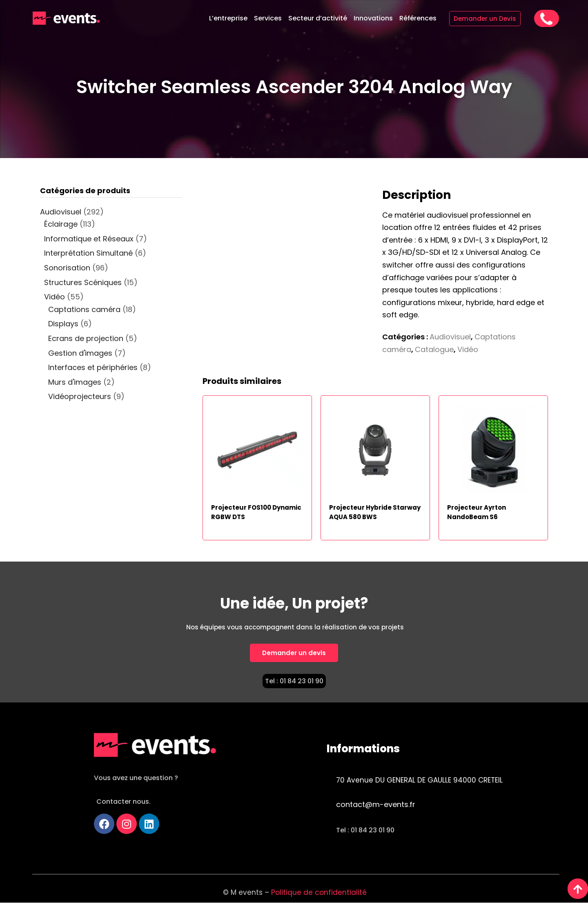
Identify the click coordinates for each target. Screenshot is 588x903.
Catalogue (434, 349)
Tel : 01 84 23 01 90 (294, 681)
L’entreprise (228, 18)
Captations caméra (84, 309)
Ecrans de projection (86, 338)
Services (268, 18)
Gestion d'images (80, 353)
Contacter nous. (124, 802)
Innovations (373, 18)
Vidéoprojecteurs (80, 396)
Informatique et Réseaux (89, 239)
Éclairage (61, 224)
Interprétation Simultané (88, 253)
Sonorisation (67, 268)
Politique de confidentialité (320, 892)
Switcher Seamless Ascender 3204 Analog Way (294, 87)
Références (418, 18)
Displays (63, 324)
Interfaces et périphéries (93, 367)
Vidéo (468, 349)
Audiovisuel (450, 337)
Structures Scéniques (83, 282)
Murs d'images (75, 382)
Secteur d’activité (318, 18)
